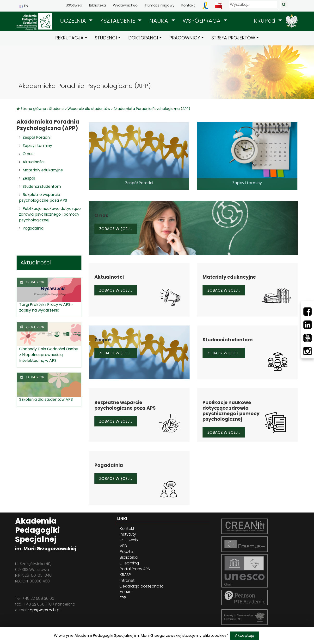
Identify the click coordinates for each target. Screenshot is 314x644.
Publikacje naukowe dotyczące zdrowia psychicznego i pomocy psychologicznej (50, 214)
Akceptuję (245, 635)
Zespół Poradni (37, 137)
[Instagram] (308, 351)
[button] (76, 21)
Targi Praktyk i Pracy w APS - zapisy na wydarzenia (46, 307)
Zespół (29, 178)
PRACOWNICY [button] (185, 38)
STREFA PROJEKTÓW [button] (233, 38)
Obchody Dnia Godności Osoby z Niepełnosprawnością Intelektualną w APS (49, 355)
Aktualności (34, 162)
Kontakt (188, 5)
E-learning (129, 563)
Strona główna (34, 109)
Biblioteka (98, 5)
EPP (123, 598)
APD (123, 546)
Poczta (126, 552)
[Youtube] (308, 338)
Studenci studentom (42, 186)
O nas (28, 154)
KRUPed (265, 21)
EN (24, 6)
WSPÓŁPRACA (202, 21)
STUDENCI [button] (106, 38)
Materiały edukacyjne (43, 170)
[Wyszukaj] (253, 5)
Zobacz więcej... (118, 229)
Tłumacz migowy (160, 5)
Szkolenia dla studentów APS (46, 399)
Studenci (57, 109)
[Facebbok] (308, 312)
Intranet (127, 580)
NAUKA (160, 21)
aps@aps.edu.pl (45, 610)
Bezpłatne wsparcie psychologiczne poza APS (43, 197)
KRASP (125, 575)
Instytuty (128, 534)
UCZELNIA (74, 21)
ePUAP (126, 592)
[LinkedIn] (308, 325)
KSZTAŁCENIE (118, 21)
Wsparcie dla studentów (89, 109)
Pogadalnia (33, 228)
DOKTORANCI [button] (143, 38)
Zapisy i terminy (37, 146)
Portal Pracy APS (135, 569)
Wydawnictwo (125, 5)
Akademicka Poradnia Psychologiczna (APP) (152, 109)
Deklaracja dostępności (142, 586)
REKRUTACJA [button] (69, 38)
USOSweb (74, 5)
